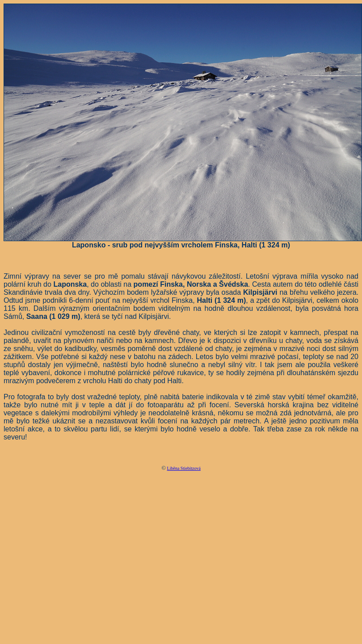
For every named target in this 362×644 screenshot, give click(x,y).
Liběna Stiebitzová (184, 468)
